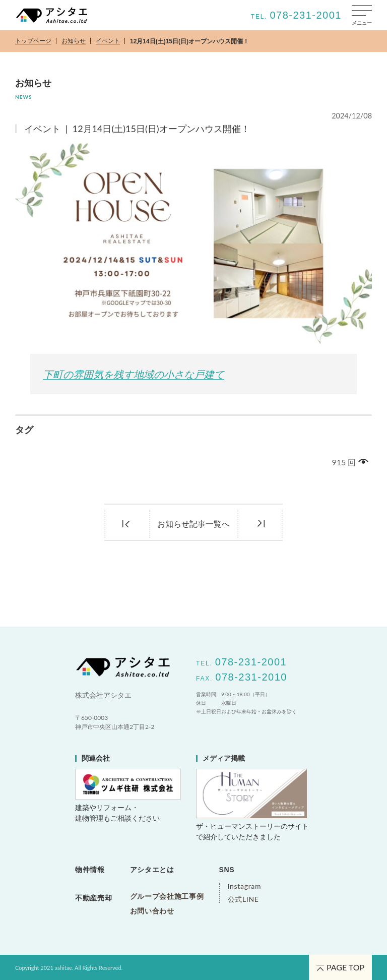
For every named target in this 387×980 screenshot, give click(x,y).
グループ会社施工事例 (167, 896)
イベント (108, 41)
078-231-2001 (306, 15)
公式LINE (243, 899)
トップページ (33, 41)
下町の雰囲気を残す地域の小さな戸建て (134, 374)
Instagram (243, 886)
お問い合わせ (152, 911)
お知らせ (74, 41)
